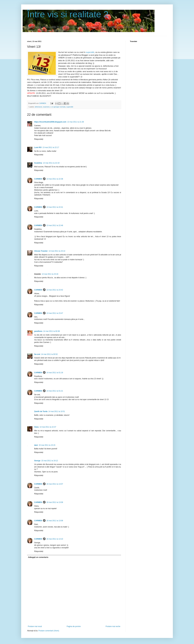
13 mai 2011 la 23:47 (55, 313)
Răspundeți (39, 139)
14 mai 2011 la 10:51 (57, 411)
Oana (36, 427)
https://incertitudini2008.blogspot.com (50, 122)
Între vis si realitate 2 (68, 14)
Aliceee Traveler (41, 251)
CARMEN (38, 179)
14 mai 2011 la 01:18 (55, 373)
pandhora (38, 331)
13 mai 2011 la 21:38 (75, 122)
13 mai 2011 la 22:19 (51, 163)
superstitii (90, 52)
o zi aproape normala (58, 107)
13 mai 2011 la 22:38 (55, 179)
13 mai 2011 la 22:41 (55, 207)
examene (46, 107)
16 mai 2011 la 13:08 (55, 502)
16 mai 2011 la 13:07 (55, 484)
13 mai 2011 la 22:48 (55, 225)
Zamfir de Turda (41, 411)
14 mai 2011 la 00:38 (51, 331)
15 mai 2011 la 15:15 (47, 445)
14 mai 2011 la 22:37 (48, 427)
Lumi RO (38, 147)
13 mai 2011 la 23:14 (57, 251)
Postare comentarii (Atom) (49, 631)
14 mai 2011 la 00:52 (49, 354)
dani (36, 445)
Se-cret (37, 354)
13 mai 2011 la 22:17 (51, 147)
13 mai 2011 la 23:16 (50, 274)
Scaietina (38, 163)
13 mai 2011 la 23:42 (55, 290)
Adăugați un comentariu (38, 557)
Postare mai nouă (35, 626)
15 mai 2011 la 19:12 (50, 461)
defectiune (38, 107)
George (37, 461)
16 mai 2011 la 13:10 (55, 539)
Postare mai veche (113, 626)
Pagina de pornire (74, 626)
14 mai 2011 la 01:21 (55, 391)
